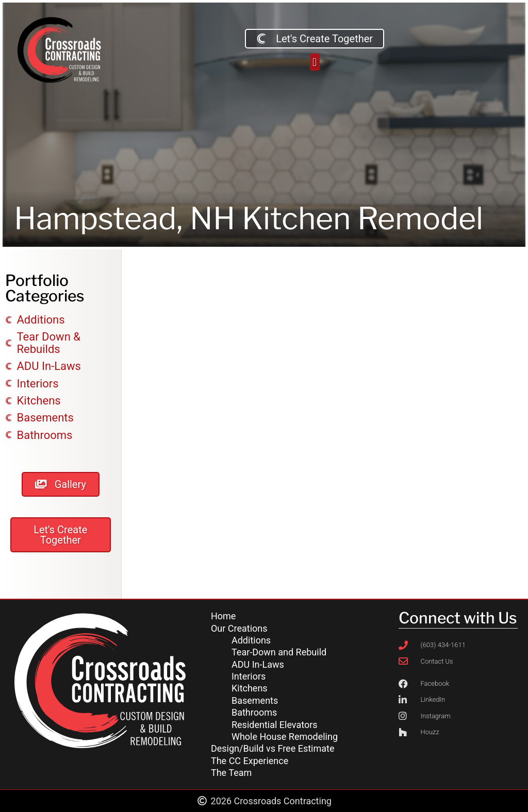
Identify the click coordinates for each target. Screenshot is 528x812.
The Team (231, 773)
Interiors (249, 676)
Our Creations (239, 628)
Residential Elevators (275, 725)
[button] (315, 62)
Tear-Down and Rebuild (279, 652)
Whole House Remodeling (285, 737)
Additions (251, 640)
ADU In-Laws (258, 664)
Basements (255, 700)
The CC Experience (250, 761)
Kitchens (250, 688)
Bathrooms (254, 712)
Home (223, 616)
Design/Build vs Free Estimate (273, 748)
